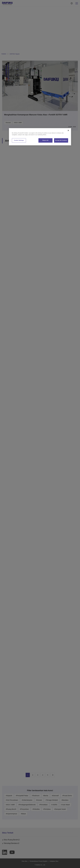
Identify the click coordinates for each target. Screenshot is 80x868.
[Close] (68, 130)
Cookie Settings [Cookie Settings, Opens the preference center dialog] (19, 140)
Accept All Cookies (61, 140)
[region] (40, 137)
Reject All (45, 140)
